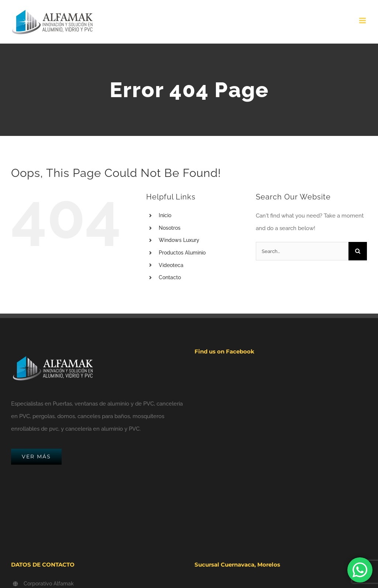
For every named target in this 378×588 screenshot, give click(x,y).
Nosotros (170, 228)
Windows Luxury (179, 240)
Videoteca (171, 265)
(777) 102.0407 (40, 565)
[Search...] (302, 251)
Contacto (170, 277)
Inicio (165, 215)
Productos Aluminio (182, 253)
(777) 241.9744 (40, 574)
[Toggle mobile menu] (363, 20)
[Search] (358, 251)
